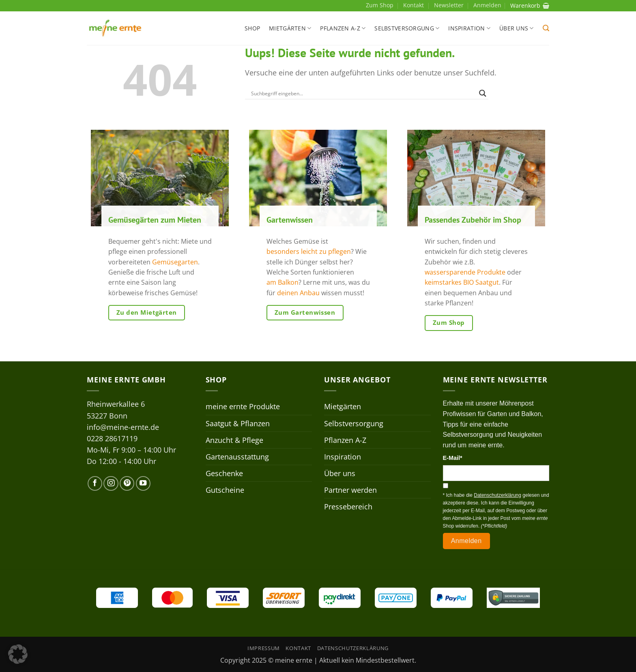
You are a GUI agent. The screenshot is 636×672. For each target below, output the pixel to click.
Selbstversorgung (407, 28)
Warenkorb (530, 5)
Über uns (517, 28)
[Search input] (363, 93)
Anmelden (466, 541)
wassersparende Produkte (465, 272)
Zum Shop (380, 5)
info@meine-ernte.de (123, 427)
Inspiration (469, 28)
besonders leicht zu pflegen (309, 252)
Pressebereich (348, 507)
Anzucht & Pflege (234, 440)
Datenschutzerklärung (353, 648)
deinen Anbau (298, 293)
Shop (252, 28)
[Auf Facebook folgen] (95, 483)
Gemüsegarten (175, 262)
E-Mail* (453, 458)
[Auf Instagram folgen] (111, 483)
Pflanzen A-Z (343, 28)
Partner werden (350, 490)
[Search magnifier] (483, 93)
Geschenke (224, 473)
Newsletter (449, 5)
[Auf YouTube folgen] (143, 483)
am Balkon (283, 282)
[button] (546, 28)
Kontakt (414, 5)
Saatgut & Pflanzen (238, 423)
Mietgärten (290, 28)
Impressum (264, 648)
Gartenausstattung (237, 457)
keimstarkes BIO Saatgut (462, 282)
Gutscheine (225, 490)
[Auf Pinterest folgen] (127, 483)
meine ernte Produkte (243, 406)
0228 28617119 (112, 438)
